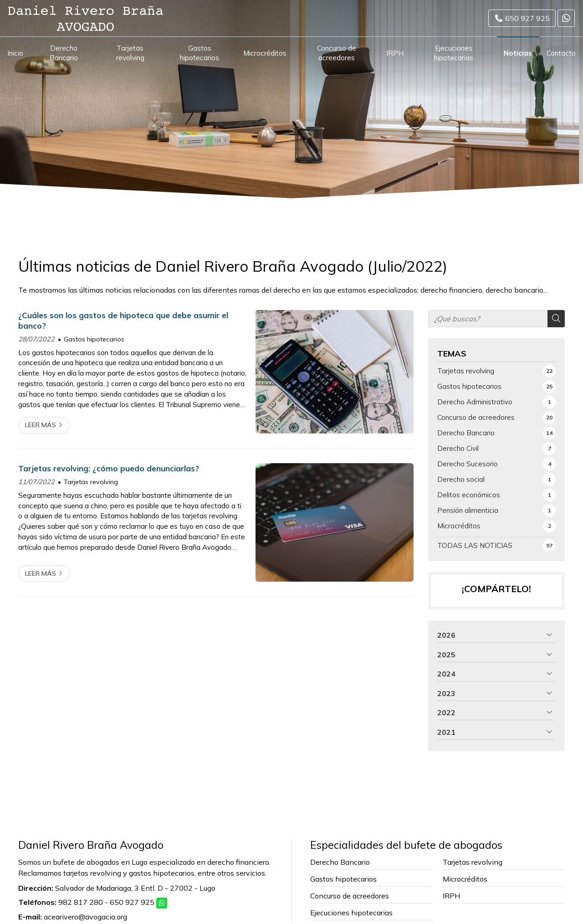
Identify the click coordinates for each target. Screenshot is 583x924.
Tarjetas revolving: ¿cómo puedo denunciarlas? (109, 468)
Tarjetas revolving (91, 482)
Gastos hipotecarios (94, 339)
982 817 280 (81, 902)
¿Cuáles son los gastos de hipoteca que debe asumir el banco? (123, 320)
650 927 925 (132, 902)
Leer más (41, 425)
